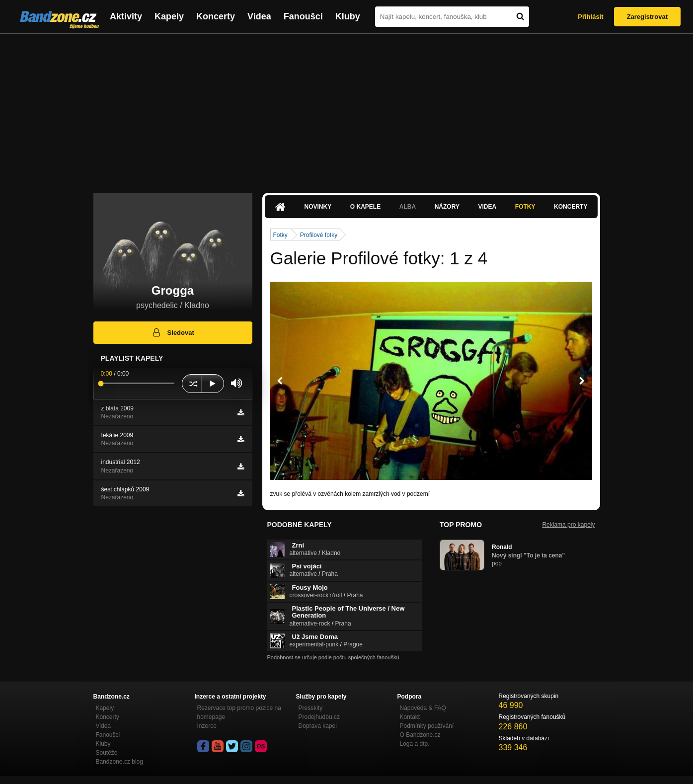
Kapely (169, 16)
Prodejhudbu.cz (319, 717)
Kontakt (410, 717)
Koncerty (216, 16)
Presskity (311, 708)
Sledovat (173, 332)
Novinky (318, 207)
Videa (259, 16)
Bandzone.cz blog (119, 762)
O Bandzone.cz (420, 735)
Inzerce (207, 726)
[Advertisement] (347, 108)
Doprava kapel (318, 726)
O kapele (365, 207)
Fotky (525, 207)
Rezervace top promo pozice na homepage (239, 712)
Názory (447, 207)
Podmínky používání (427, 726)
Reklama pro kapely (568, 525)
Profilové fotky (319, 235)
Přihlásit (590, 17)
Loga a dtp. (415, 744)
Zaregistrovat (647, 17)
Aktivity (126, 16)
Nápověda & (423, 708)
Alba (408, 207)
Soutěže (107, 753)
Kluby (348, 16)
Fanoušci (303, 16)
